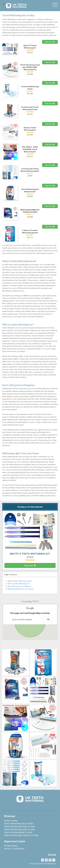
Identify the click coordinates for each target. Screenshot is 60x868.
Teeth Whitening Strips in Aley (19, 826)
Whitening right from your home (21, 589)
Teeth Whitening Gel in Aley (18, 832)
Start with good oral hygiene (19, 586)
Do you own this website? (22, 620)
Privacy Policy (11, 846)
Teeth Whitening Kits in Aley (19, 824)
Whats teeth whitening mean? (20, 581)
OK (48, 619)
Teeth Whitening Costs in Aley (19, 829)
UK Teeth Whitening (48, 864)
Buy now (50, 42)
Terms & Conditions (14, 849)
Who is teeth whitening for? (19, 584)
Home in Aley (11, 821)
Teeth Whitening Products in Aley (21, 835)
